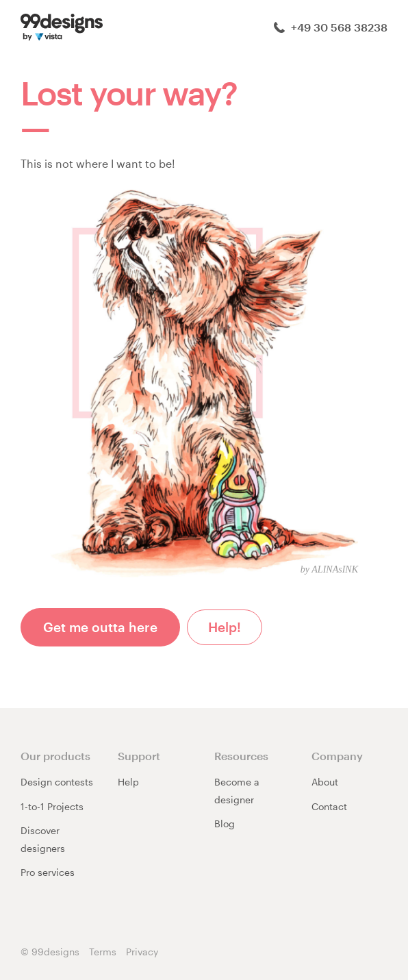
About (325, 782)
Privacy (142, 952)
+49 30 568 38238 (331, 27)
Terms (103, 952)
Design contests (57, 782)
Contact (329, 806)
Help (128, 782)
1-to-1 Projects (52, 806)
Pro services (48, 872)
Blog (225, 824)
